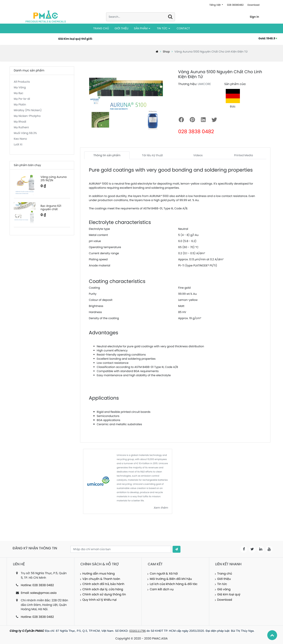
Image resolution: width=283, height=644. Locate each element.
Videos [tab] (198, 155)
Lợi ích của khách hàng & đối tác (174, 584)
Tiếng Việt (215, 5)
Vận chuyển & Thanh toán (101, 579)
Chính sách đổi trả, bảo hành (103, 584)
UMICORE (204, 84)
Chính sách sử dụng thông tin (104, 595)
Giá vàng (224, 589)
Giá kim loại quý (229, 595)
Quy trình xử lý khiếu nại (100, 600)
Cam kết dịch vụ (162, 589)
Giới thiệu (224, 579)
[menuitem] (101, 28)
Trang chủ (225, 574)
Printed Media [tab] (243, 155)
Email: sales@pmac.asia (39, 593)
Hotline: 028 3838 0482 (37, 585)
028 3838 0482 (196, 132)
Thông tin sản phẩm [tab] (107, 155)
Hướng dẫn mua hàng (99, 574)
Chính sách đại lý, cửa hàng (103, 589)
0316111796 (137, 631)
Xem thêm (161, 508)
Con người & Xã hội (164, 574)
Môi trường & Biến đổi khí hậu (171, 579)
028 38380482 (235, 5)
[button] (177, 549)
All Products (22, 82)
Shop (166, 52)
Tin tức (222, 584)
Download (254, 5)
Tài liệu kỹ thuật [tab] (152, 155)
